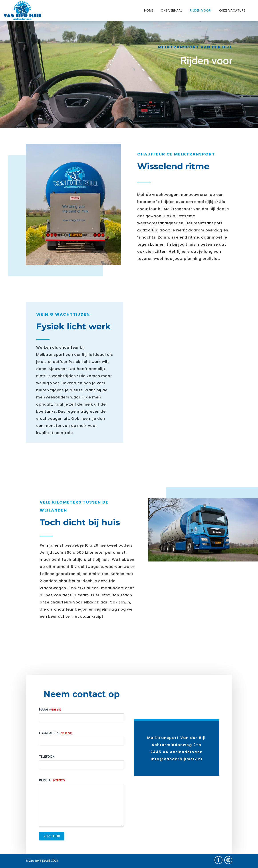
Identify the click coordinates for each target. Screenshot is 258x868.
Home (149, 10)
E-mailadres (56, 733)
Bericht (52, 780)
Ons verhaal (171, 10)
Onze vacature (232, 10)
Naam (50, 709)
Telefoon (47, 757)
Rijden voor (201, 10)
